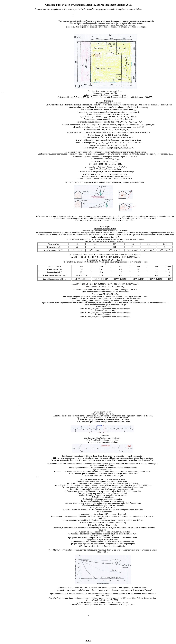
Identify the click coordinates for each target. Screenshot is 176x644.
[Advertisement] (18, 57)
